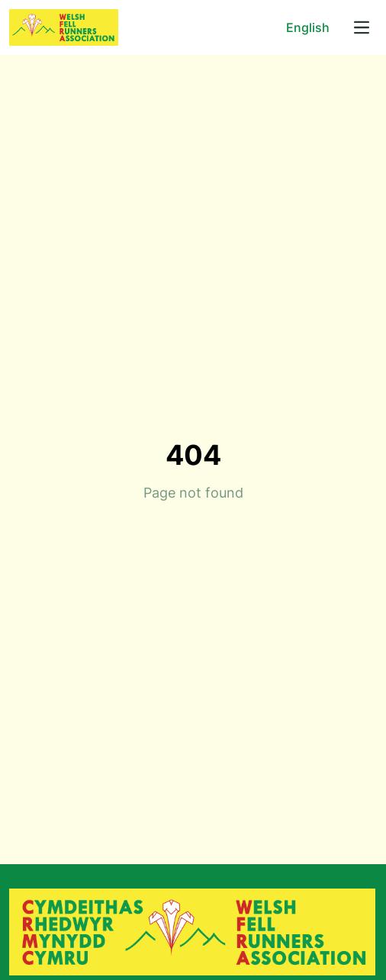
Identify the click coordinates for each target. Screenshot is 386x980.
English (308, 27)
